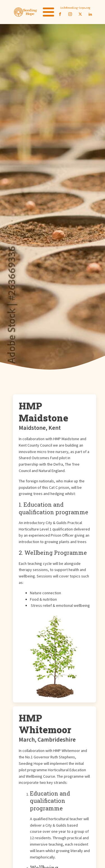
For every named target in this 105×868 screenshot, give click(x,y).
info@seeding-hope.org (75, 8)
